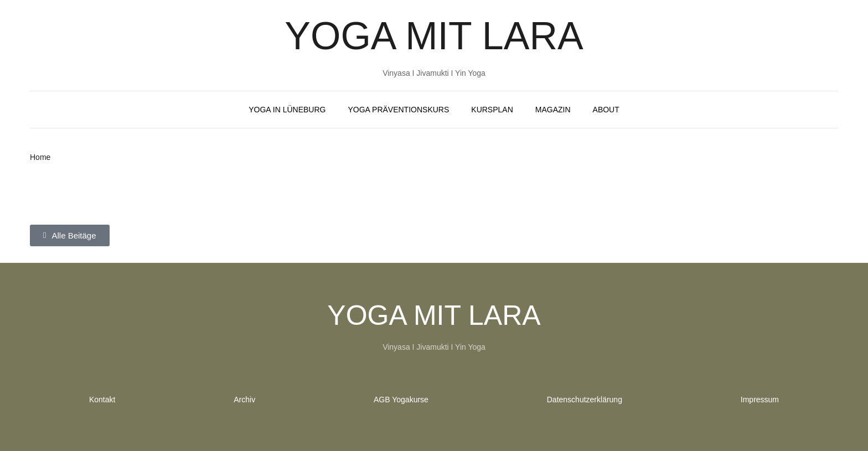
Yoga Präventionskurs (398, 110)
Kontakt (102, 400)
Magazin (553, 110)
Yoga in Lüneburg (287, 110)
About (606, 110)
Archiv (244, 400)
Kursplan (492, 110)
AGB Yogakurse (401, 400)
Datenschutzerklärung (585, 400)
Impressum (760, 400)
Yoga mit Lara (434, 36)
